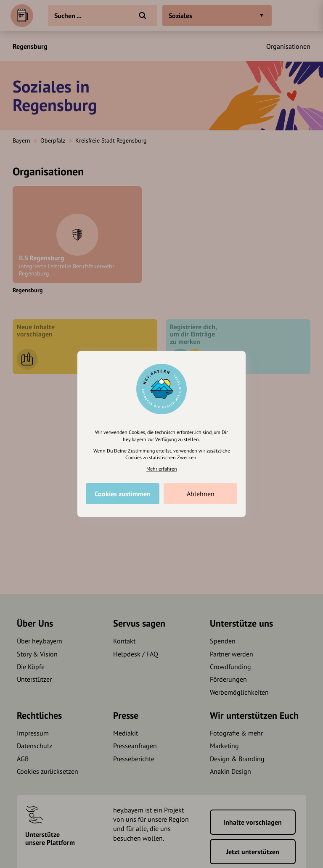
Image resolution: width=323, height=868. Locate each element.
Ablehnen (201, 494)
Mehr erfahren (162, 469)
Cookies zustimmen (123, 494)
